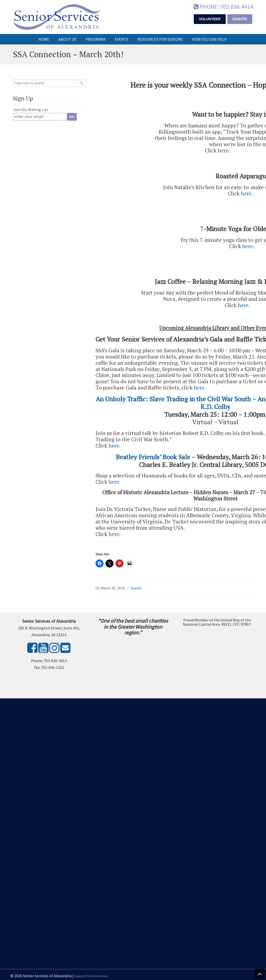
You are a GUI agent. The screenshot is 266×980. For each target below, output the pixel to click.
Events (136, 588)
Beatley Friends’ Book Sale (153, 457)
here (223, 150)
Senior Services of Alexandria (57, 17)
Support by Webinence (91, 976)
